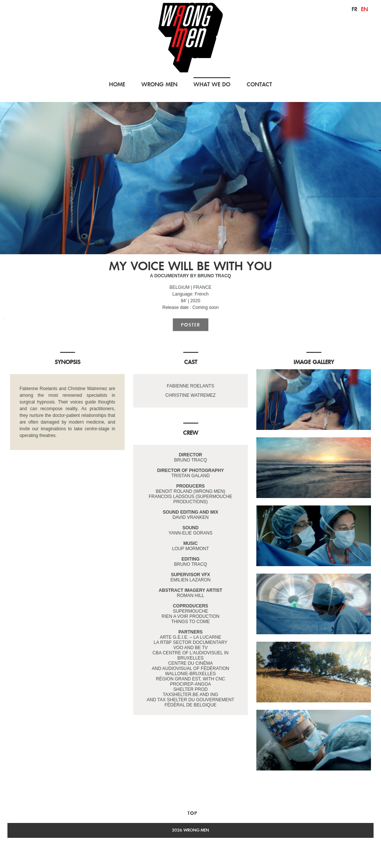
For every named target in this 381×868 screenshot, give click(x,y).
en (364, 9)
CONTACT (259, 84)
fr (354, 9)
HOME (117, 84)
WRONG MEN (159, 84)
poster (190, 325)
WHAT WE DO (212, 84)
